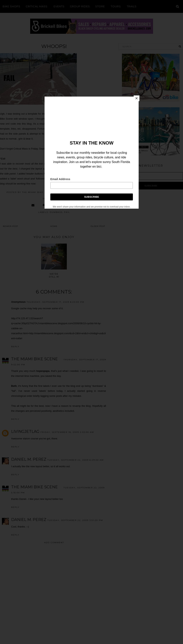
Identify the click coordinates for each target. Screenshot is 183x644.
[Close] (138, 98)
